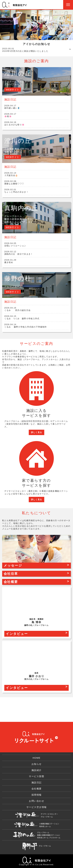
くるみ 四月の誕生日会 (37, 309)
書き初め (37, 261)
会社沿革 (11, 574)
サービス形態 (36, 776)
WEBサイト (13, 90)
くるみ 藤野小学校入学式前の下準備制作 (37, 326)
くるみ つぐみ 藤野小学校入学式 (37, 317)
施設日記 (37, 782)
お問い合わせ (36, 801)
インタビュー (17, 634)
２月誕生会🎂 (37, 174)
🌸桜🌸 (37, 115)
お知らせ (37, 764)
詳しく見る (37, 432)
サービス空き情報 (37, 807)
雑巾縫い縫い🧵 (37, 107)
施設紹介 (37, 770)
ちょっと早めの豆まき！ (37, 191)
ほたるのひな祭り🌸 (37, 123)
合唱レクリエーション (37, 244)
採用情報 (37, 795)
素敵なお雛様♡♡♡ (37, 182)
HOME (36, 758)
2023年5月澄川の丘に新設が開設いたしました (25, 50)
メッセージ (13, 565)
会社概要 (11, 582)
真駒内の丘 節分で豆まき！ (37, 253)
